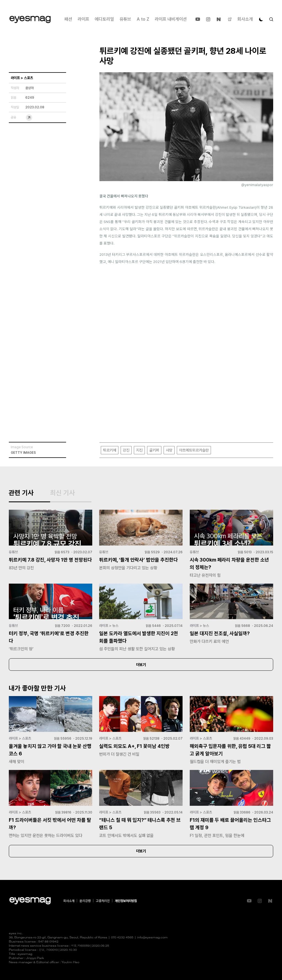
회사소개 (245, 19)
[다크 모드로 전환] (261, 19)
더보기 (141, 665)
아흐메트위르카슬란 (194, 450)
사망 (169, 450)
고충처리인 (103, 901)
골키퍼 (154, 450)
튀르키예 (110, 450)
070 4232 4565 (122, 938)
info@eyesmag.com (152, 938)
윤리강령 (85, 901)
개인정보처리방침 (126, 901)
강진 (126, 450)
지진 (139, 450)
